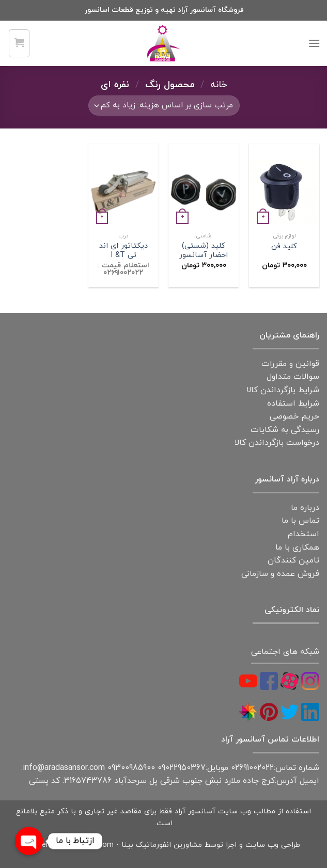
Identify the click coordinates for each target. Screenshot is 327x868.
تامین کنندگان (293, 560)
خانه (219, 85)
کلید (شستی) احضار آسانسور (204, 251)
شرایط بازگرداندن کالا (283, 390)
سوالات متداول (293, 377)
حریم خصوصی (294, 416)
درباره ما (305, 508)
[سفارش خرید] (164, 106)
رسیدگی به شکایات (285, 430)
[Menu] (314, 43)
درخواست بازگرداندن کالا (277, 443)
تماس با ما (300, 521)
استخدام (303, 534)
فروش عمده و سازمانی (280, 574)
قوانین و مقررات (290, 364)
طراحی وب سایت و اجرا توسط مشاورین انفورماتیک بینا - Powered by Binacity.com (163, 845)
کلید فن (284, 247)
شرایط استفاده (293, 404)
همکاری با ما (297, 548)
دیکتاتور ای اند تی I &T (123, 251)
